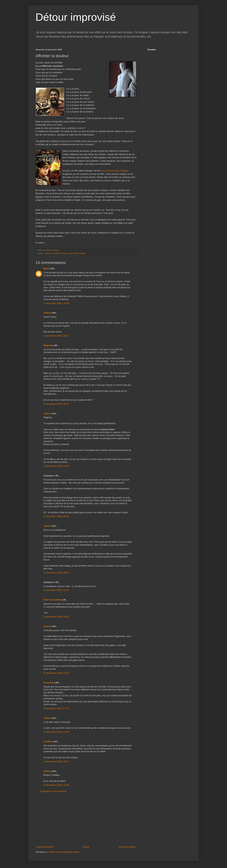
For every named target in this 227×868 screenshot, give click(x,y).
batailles (49, 253)
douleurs (57, 253)
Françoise (49, 683)
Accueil (86, 847)
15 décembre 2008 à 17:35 (56, 732)
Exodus (65, 253)
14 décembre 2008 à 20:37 (56, 404)
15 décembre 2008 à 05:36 (56, 516)
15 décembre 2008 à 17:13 (56, 708)
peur (71, 253)
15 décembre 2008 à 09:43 (56, 573)
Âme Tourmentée (52, 600)
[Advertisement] (86, 819)
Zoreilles (48, 742)
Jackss (47, 313)
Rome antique (80, 253)
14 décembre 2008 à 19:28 (56, 303)
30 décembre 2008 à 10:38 (56, 785)
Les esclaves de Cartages (115, 171)
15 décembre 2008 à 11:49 (56, 590)
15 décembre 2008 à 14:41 (56, 617)
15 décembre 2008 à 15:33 (56, 673)
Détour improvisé (76, 17)
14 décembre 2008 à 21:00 (56, 466)
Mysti (46, 269)
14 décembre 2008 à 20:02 (56, 336)
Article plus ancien (127, 847)
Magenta (48, 345)
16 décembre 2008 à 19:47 (56, 762)
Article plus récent (45, 847)
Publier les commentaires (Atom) (64, 852)
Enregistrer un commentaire (53, 791)
